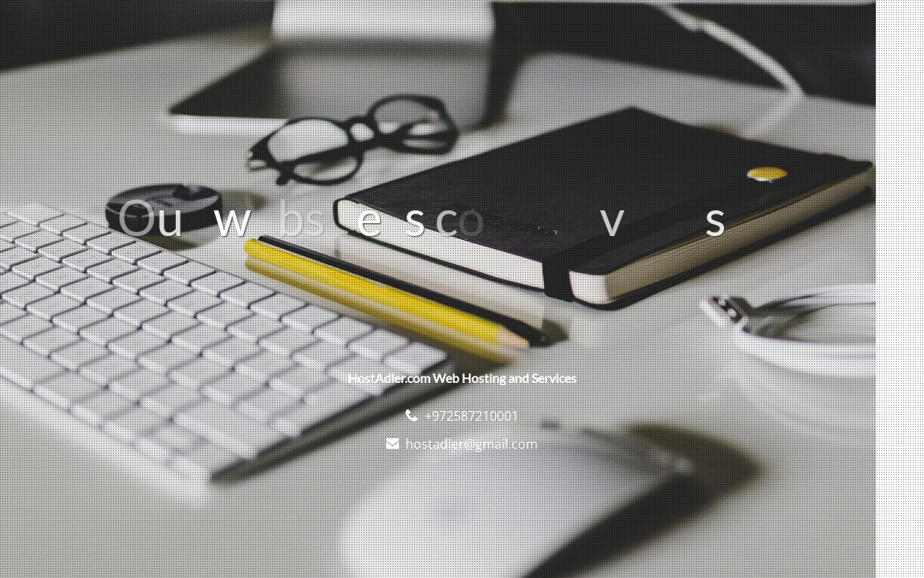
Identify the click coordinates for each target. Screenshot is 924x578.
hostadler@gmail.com (472, 444)
